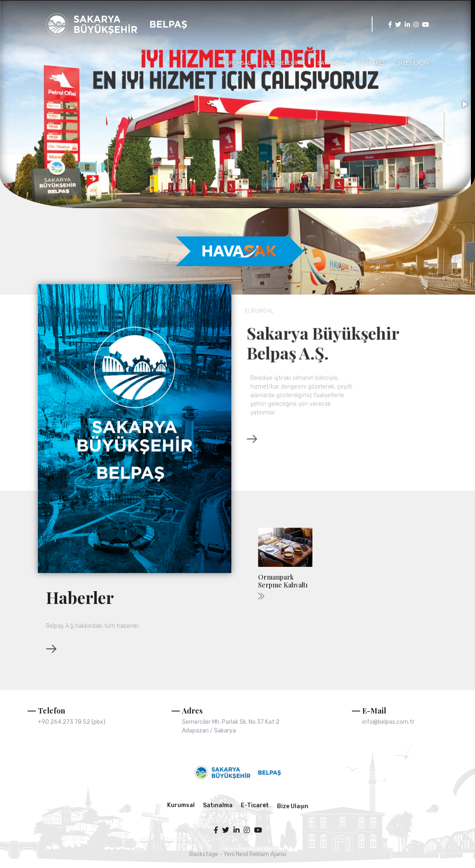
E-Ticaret (255, 826)
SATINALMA (332, 63)
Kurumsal (181, 812)
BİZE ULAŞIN (413, 63)
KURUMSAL (237, 63)
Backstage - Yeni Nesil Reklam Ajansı (238, 854)
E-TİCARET (372, 63)
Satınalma (218, 826)
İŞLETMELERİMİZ (284, 63)
